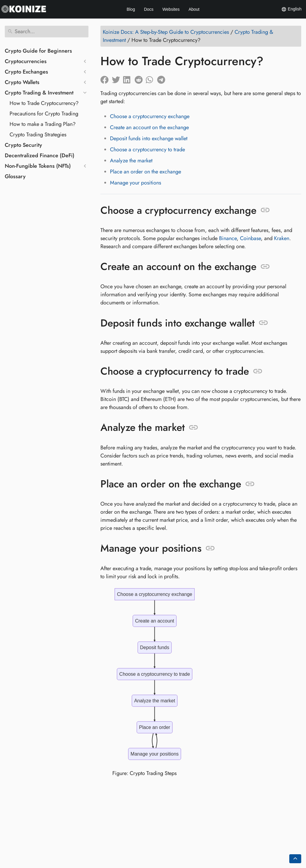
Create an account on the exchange (149, 127)
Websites (171, 9)
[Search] (47, 32)
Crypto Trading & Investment (39, 93)
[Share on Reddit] (140, 78)
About (194, 9)
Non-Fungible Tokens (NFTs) (38, 166)
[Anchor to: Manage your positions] (210, 548)
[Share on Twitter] (117, 78)
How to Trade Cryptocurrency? (44, 103)
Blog (131, 9)
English (291, 9)
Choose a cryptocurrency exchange (150, 116)
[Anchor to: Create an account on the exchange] (265, 267)
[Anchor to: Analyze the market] (193, 428)
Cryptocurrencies (26, 61)
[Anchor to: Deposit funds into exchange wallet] (263, 323)
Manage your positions (136, 183)
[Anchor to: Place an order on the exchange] (250, 484)
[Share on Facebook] (106, 78)
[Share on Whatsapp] (152, 78)
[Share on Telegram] (163, 78)
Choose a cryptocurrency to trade (147, 150)
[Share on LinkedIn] (129, 78)
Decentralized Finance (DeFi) (40, 155)
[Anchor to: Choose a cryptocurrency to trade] (258, 371)
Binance (228, 238)
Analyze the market (131, 161)
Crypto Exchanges (26, 72)
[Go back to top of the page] (295, 859)
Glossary (15, 176)
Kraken (282, 238)
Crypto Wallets (22, 82)
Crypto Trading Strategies (38, 135)
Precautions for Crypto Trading (44, 114)
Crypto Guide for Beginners (38, 51)
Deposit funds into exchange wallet (149, 138)
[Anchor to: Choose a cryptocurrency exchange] (265, 210)
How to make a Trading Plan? (43, 124)
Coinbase (250, 238)
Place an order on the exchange (146, 172)
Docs (149, 9)
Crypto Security (23, 145)
